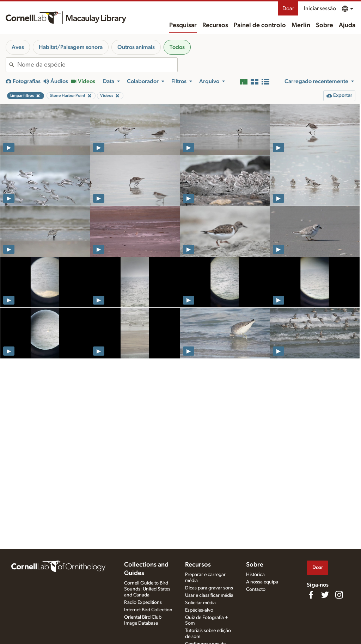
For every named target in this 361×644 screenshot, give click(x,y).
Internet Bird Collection (148, 610)
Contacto (256, 589)
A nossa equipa (262, 582)
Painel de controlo (260, 25)
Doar (288, 8)
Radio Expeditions (143, 602)
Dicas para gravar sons (209, 588)
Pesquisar (183, 25)
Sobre (325, 25)
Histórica (255, 575)
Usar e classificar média (209, 595)
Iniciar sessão (320, 8)
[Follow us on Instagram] (339, 595)
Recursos (215, 25)
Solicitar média (200, 603)
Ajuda (347, 25)
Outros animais (136, 47)
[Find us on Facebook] (311, 595)
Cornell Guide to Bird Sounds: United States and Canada (147, 589)
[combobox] (97, 65)
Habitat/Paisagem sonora (71, 47)
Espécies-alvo (199, 610)
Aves (18, 47)
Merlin (301, 25)
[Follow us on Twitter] (325, 595)
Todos (177, 47)
